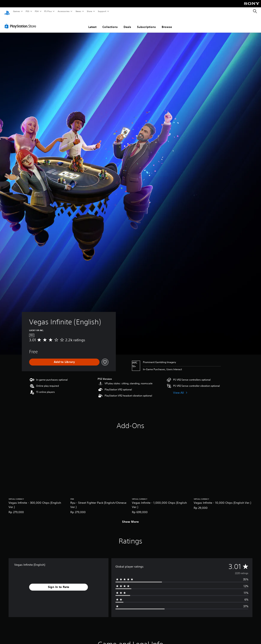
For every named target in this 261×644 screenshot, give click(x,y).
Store (89, 11)
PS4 (37, 11)
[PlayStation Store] (21, 22)
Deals (127, 23)
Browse (167, 23)
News (78, 11)
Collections (110, 23)
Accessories (63, 11)
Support (102, 11)
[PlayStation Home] (7, 11)
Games (16, 11)
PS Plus (48, 11)
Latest (92, 23)
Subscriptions (146, 23)
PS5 (27, 11)
